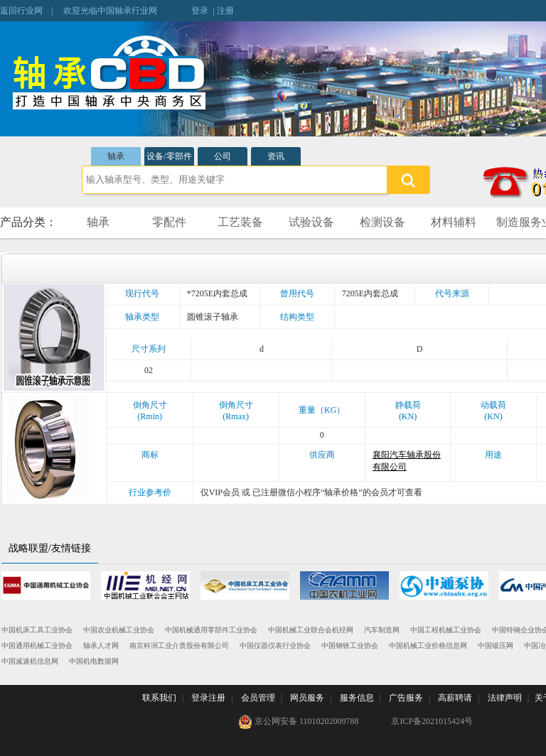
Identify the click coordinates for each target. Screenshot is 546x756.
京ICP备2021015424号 (432, 721)
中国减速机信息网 (30, 661)
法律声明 (505, 698)
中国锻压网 (496, 646)
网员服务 (307, 698)
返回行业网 (21, 11)
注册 (225, 11)
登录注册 (208, 698)
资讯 (276, 156)
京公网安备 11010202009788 (299, 722)
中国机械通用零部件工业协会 (211, 630)
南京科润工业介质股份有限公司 (179, 646)
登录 (200, 11)
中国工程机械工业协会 (446, 630)
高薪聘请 (455, 698)
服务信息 (357, 698)
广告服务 (406, 698)
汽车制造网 (382, 630)
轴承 (116, 156)
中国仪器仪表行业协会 (275, 646)
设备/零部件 (169, 156)
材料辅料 (454, 222)
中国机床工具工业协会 (37, 630)
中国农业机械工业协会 (119, 630)
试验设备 (311, 222)
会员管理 (258, 698)
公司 (223, 156)
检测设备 (382, 222)
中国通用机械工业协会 (37, 646)
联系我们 (159, 698)
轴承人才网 (101, 646)
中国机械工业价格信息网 (428, 646)
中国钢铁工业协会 (350, 646)
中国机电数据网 (94, 661)
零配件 (169, 222)
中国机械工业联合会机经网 (311, 630)
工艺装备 (240, 222)
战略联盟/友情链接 (50, 548)
